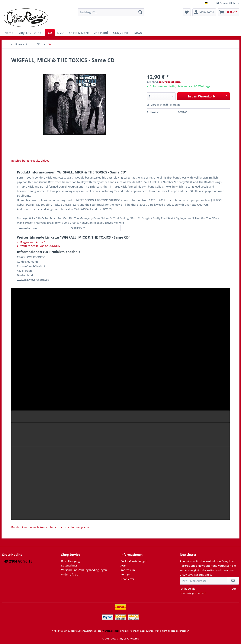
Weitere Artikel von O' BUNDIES (38, 246)
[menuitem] (111, 14)
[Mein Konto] (204, 12)
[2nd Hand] (101, 33)
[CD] (50, 33)
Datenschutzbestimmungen (214, 589)
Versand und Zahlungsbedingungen (84, 570)
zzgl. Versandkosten (170, 82)
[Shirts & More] (79, 33)
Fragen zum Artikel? (31, 242)
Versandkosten (111, 631)
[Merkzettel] (187, 12)
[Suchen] (140, 12)
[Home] (9, 33)
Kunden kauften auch (25, 527)
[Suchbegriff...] (111, 12)
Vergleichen (156, 105)
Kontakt (125, 574)
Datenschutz (69, 565)
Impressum (128, 570)
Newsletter (127, 579)
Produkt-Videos (39, 161)
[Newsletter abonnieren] (233, 581)
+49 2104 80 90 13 (17, 561)
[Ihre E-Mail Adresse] (204, 581)
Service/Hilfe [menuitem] (227, 3)
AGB (123, 565)
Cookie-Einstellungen (134, 561)
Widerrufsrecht (71, 574)
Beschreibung (20, 161)
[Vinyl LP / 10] (31, 33)
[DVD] (60, 33)
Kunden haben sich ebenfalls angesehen (65, 527)
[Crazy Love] (121, 33)
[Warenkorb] (228, 12)
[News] (138, 33)
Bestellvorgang (71, 561)
